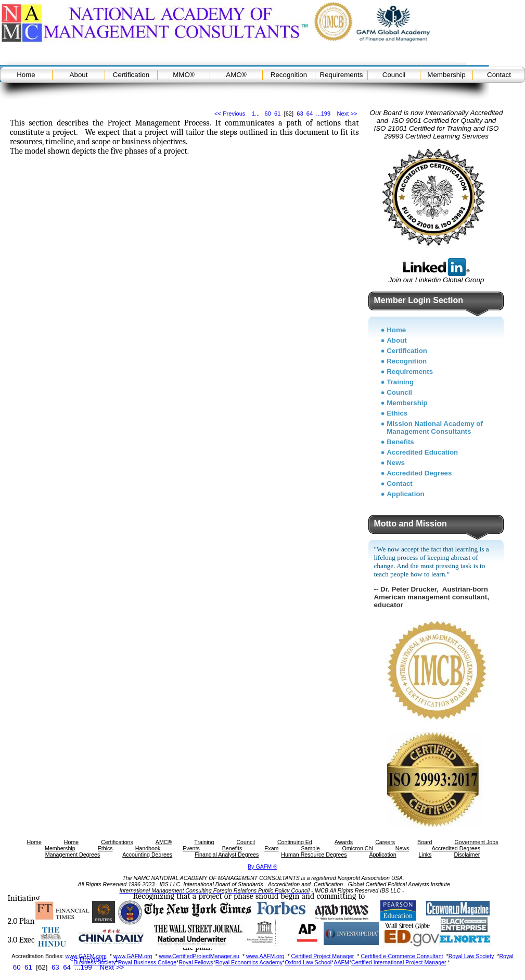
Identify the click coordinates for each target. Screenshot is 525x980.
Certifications (117, 842)
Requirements (342, 75)
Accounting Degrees (147, 855)
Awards (344, 842)
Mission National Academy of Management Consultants (435, 428)
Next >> (347, 114)
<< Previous (230, 114)
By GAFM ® (262, 866)
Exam (271, 848)
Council (394, 75)
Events (191, 848)
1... (256, 114)
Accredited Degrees (419, 473)
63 (300, 114)
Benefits (400, 442)
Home (26, 75)
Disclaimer (467, 855)
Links (425, 855)
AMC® (236, 75)
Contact (499, 75)
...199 (323, 114)
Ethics (397, 413)
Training (400, 382)
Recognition (289, 75)
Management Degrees (73, 855)
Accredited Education (422, 452)
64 (310, 114)
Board (425, 842)
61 (277, 114)
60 (267, 114)
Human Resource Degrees (314, 855)
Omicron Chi (358, 848)
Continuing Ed (295, 842)
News (396, 463)
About (79, 75)
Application (406, 494)
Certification (131, 75)
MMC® (184, 75)
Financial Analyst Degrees (227, 855)
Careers (385, 842)
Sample (310, 848)
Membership (446, 75)
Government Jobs (476, 842)
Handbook (148, 848)
